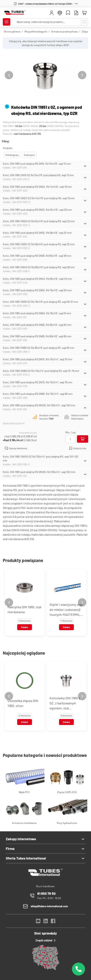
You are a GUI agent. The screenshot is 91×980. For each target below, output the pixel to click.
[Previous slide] (9, 75)
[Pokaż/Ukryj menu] (7, 22)
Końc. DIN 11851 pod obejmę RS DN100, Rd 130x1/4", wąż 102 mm (39, 472)
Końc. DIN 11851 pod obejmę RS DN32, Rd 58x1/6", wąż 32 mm (37, 233)
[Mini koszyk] (84, 13)
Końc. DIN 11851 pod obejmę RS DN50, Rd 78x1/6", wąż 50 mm (37, 290)
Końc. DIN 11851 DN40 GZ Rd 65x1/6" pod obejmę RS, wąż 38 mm (39, 267)
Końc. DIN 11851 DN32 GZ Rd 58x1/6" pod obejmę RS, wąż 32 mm (39, 244)
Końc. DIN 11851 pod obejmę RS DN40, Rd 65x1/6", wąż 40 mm (37, 279)
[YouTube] (38, 922)
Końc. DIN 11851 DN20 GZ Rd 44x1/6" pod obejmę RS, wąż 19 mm (39, 198)
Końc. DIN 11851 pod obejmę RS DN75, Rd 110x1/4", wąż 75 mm (38, 359)
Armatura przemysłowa (64, 31)
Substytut (29, 155)
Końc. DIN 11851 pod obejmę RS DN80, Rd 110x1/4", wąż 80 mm (38, 394)
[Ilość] (70, 439)
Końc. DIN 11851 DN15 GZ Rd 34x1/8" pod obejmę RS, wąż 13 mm (38, 175)
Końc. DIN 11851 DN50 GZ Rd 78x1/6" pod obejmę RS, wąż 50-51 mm (40, 302)
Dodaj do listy (78, 448)
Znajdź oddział (45, 940)
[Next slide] (82, 75)
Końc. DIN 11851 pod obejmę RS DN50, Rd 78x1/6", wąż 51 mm (37, 313)
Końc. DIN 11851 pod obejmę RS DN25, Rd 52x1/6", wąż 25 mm (37, 210)
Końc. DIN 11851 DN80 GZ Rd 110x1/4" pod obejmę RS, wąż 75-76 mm (41, 371)
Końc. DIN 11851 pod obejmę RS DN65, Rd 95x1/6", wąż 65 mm (37, 336)
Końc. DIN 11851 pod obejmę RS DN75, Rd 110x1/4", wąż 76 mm (38, 382)
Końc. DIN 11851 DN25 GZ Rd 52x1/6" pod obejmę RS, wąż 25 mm (39, 221)
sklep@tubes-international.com (49, 906)
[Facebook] (53, 922)
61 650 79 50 (46, 894)
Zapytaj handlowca (16, 448)
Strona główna (12, 31)
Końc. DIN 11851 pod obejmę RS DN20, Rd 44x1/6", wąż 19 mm (37, 187)
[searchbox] (46, 22)
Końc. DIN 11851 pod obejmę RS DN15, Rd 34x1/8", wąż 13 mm (37, 164)
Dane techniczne (14, 423)
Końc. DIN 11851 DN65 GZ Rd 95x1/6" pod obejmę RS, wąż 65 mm (39, 348)
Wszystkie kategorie (36, 31)
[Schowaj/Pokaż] (85, 166)
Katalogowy (12, 155)
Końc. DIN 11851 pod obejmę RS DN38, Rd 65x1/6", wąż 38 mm (37, 256)
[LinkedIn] (46, 922)
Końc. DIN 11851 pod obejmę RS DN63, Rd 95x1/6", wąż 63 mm (37, 325)
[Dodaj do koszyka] (83, 439)
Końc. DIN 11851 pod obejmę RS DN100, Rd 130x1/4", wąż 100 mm (39, 405)
